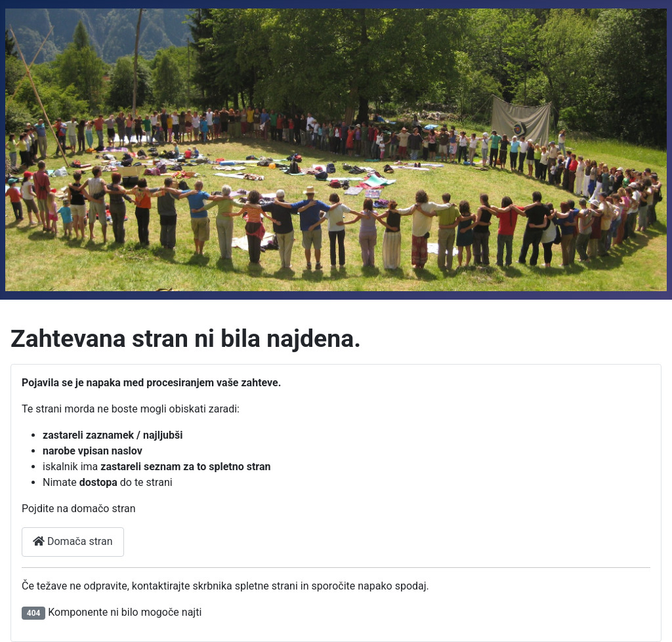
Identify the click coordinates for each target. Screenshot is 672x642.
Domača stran (73, 541)
